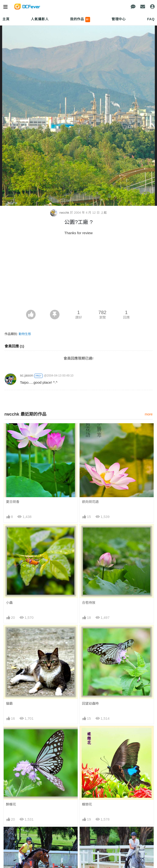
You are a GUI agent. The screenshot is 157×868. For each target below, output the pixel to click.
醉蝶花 (11, 804)
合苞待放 (89, 603)
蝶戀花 (87, 804)
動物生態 (25, 334)
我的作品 (80, 20)
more (149, 414)
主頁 (6, 19)
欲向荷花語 (90, 502)
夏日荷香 (13, 502)
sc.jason (27, 375)
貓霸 (9, 703)
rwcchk (60, 213)
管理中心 (119, 19)
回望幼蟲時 (90, 703)
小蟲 (9, 603)
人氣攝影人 (40, 19)
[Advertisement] (79, 274)
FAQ (151, 19)
